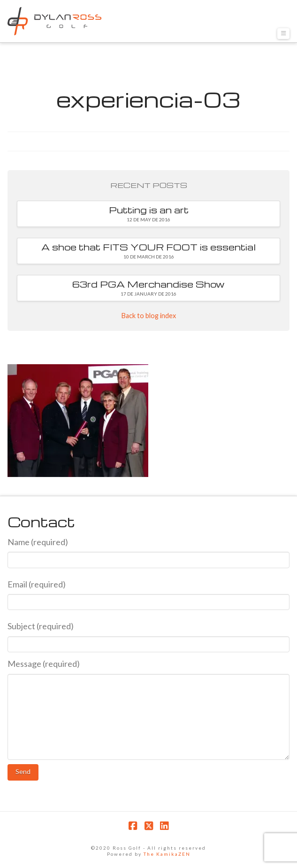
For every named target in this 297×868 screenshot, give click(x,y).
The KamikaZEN (167, 854)
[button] (283, 34)
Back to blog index (149, 316)
